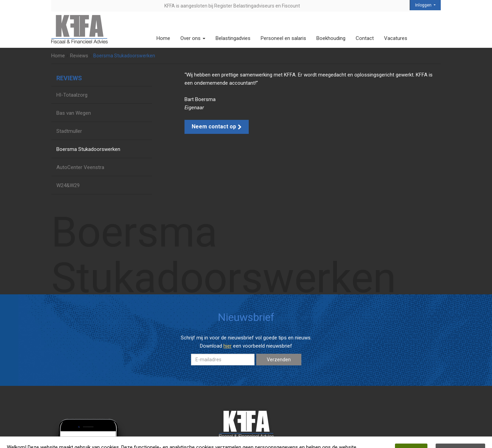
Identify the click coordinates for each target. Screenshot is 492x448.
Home (163, 38)
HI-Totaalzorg (72, 95)
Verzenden (279, 360)
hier (228, 346)
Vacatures (396, 38)
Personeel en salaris (283, 38)
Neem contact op (217, 127)
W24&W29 (68, 185)
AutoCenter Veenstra (80, 167)
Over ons (193, 38)
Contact (365, 38)
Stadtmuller (69, 131)
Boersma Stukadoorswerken (88, 149)
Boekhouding (331, 38)
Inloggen (424, 5)
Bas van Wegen (74, 113)
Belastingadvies (233, 38)
